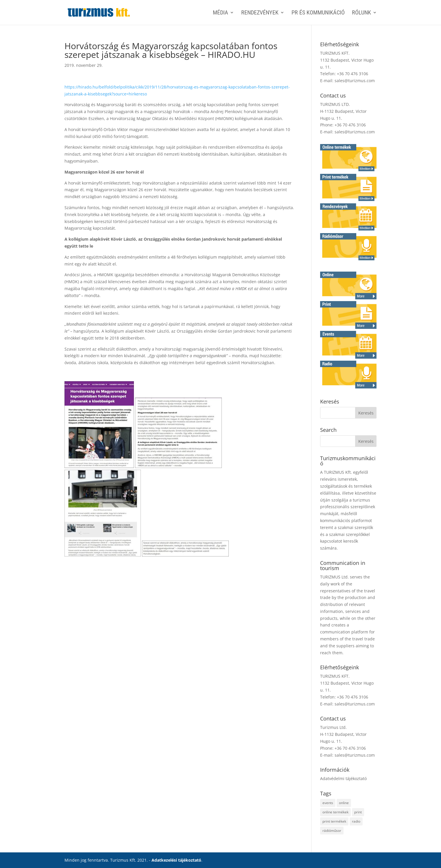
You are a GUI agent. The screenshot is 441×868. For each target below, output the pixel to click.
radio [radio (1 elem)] (356, 821)
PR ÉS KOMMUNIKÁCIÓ (318, 13)
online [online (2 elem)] (344, 803)
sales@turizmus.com (355, 81)
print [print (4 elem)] (358, 812)
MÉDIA (220, 13)
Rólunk (361, 13)
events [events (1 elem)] (328, 803)
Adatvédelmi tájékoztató (343, 778)
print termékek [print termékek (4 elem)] (334, 821)
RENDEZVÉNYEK (260, 13)
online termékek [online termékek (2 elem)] (335, 812)
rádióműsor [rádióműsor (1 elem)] (332, 831)
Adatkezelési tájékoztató (176, 860)
